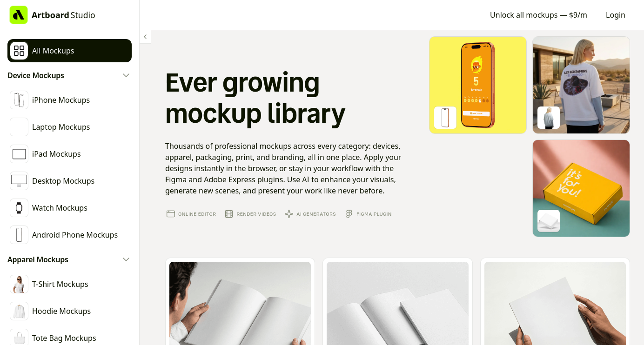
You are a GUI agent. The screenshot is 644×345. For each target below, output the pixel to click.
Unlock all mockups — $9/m (539, 15)
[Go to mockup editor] (478, 85)
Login (616, 15)
